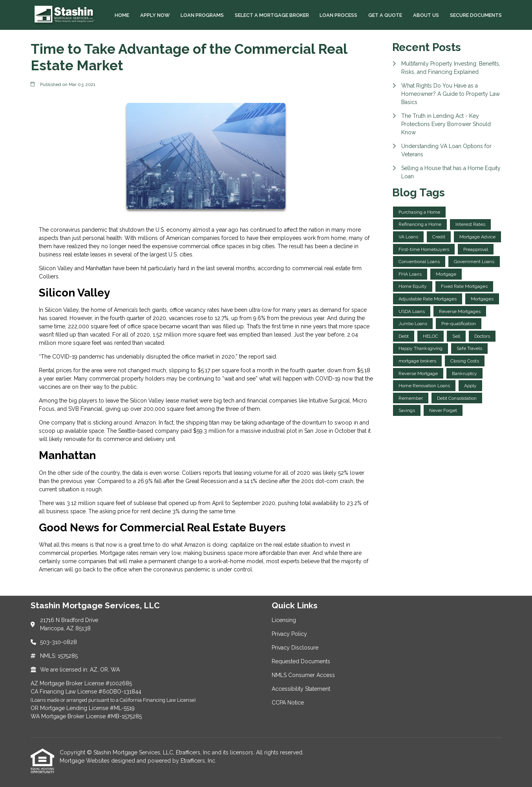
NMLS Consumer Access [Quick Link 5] (303, 675)
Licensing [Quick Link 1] (284, 620)
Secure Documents (476, 15)
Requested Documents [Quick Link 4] (301, 661)
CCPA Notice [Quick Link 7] (288, 703)
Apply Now (155, 15)
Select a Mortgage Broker (272, 15)
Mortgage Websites (85, 761)
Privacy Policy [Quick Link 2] (289, 634)
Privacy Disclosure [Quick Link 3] (295, 648)
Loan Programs (202, 15)
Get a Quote (385, 15)
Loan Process (338, 15)
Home (122, 15)
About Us (426, 15)
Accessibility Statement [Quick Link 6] (301, 689)
